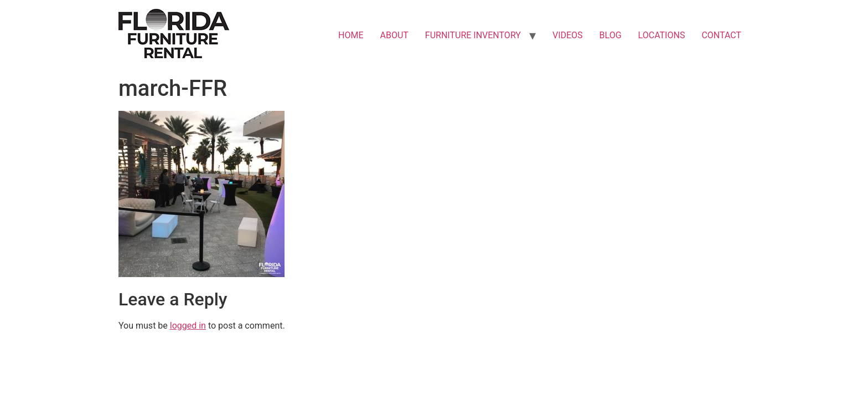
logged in (188, 326)
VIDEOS (568, 35)
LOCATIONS (662, 35)
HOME (351, 35)
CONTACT (721, 35)
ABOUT (394, 35)
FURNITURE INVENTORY (473, 35)
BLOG (611, 35)
